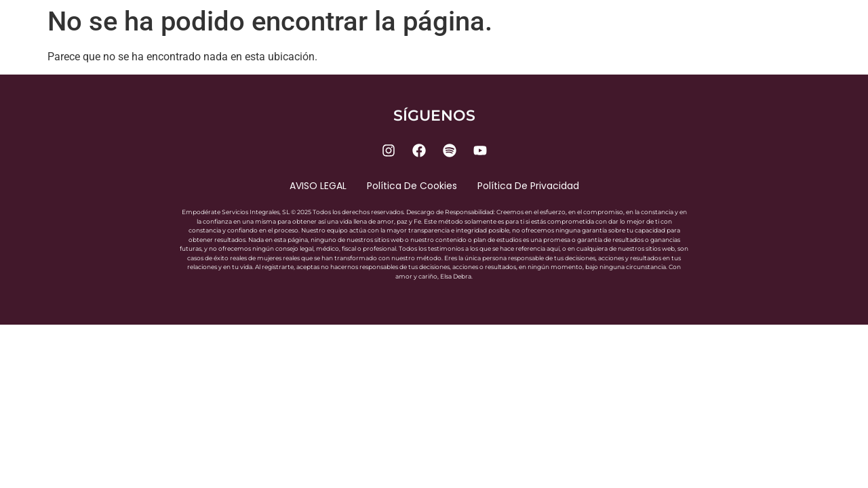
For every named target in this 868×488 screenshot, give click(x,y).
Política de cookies (412, 186)
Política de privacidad (528, 186)
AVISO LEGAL (318, 186)
